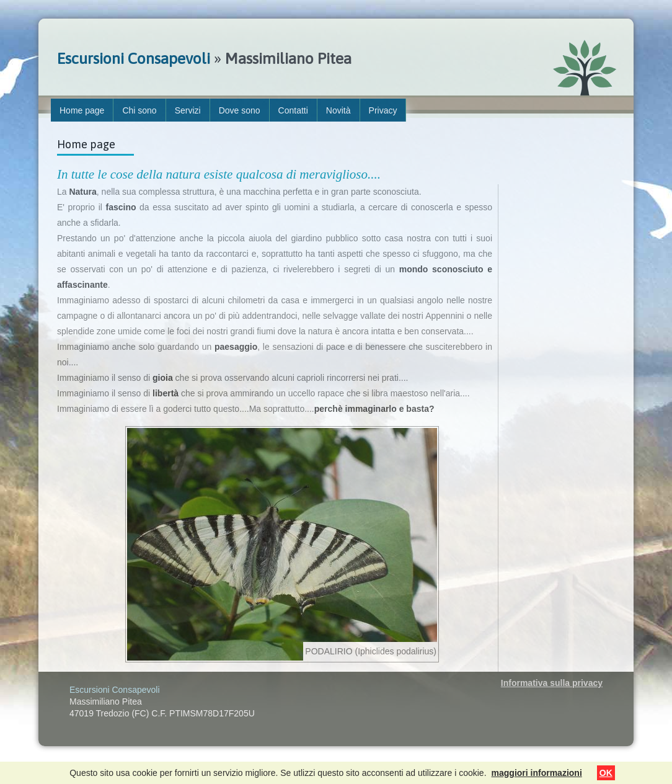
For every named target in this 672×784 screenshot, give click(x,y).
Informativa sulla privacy (552, 683)
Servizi (188, 110)
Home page (82, 110)
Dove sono (240, 110)
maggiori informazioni (537, 773)
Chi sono (139, 110)
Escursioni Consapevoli (134, 58)
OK (606, 773)
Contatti (293, 110)
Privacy (383, 110)
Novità (338, 110)
